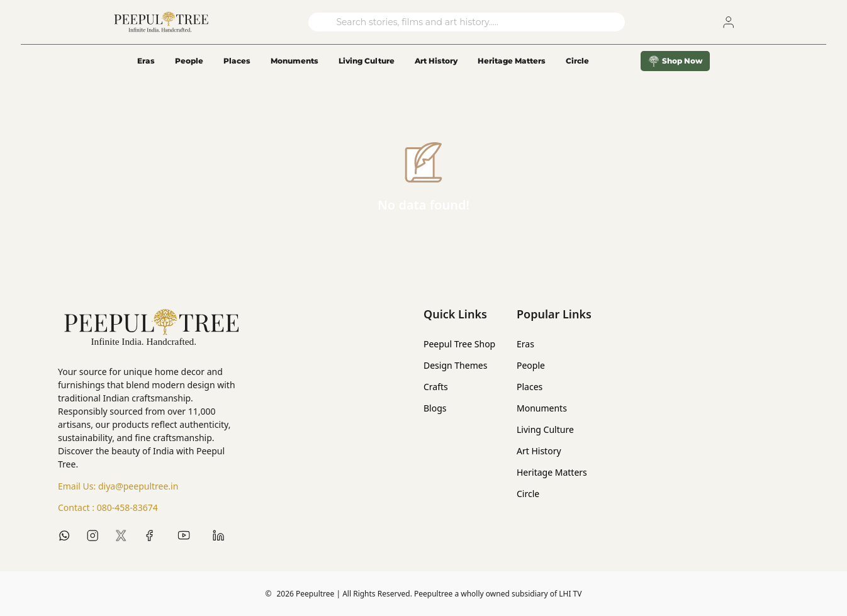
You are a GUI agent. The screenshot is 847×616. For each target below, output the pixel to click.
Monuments (294, 61)
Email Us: (118, 486)
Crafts (436, 387)
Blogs (435, 408)
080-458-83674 (127, 507)
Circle (528, 494)
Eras (146, 61)
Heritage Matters (512, 61)
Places (237, 61)
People (189, 61)
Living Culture (367, 61)
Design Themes (455, 365)
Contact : (108, 508)
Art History (436, 61)
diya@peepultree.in (138, 486)
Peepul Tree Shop (459, 344)
